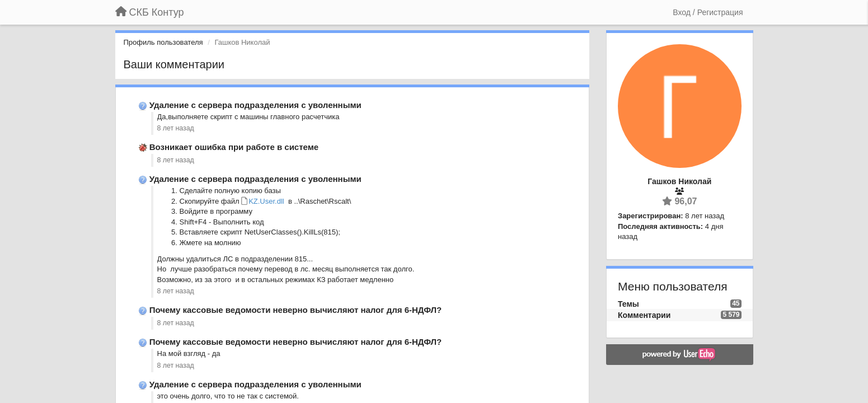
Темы (628, 304)
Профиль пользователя (163, 42)
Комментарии (644, 315)
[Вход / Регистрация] (708, 12)
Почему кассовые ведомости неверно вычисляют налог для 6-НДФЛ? (296, 310)
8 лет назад (176, 128)
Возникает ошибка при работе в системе (234, 147)
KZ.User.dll (266, 201)
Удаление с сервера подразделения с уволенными (255, 105)
